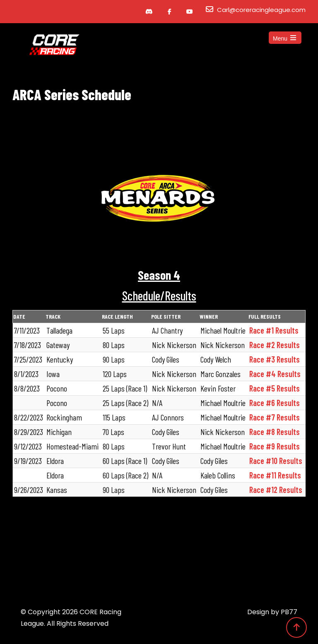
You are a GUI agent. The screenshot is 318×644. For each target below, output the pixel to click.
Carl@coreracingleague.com (261, 10)
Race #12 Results (276, 490)
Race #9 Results (275, 446)
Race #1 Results (274, 330)
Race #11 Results (275, 475)
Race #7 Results (275, 417)
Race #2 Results (275, 345)
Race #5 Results (275, 388)
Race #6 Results (275, 403)
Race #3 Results (275, 359)
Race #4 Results (275, 374)
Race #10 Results (276, 461)
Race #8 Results (275, 432)
